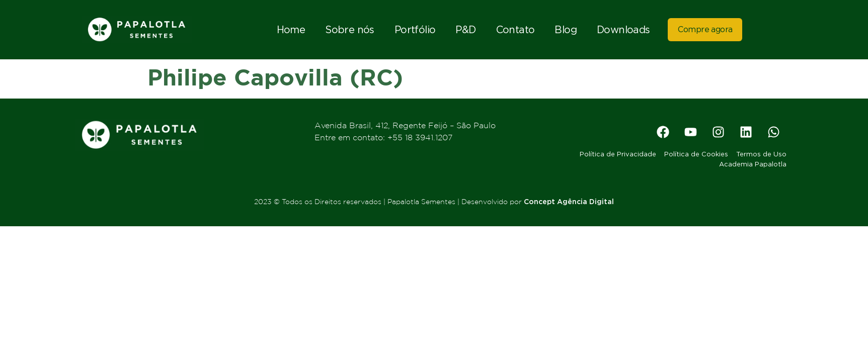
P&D (465, 29)
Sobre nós (350, 29)
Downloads (623, 29)
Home (291, 29)
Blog (566, 29)
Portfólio (415, 29)
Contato (516, 29)
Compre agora (705, 29)
